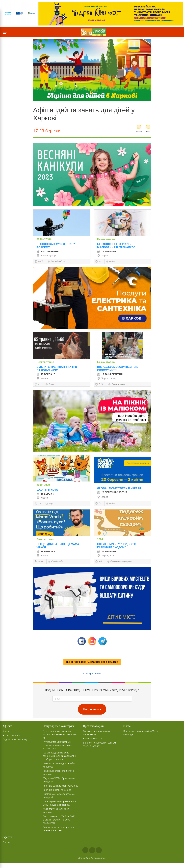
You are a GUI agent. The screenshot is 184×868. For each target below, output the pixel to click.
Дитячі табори (56, 261)
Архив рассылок (92, 674)
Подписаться (92, 709)
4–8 (99, 561)
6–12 (39, 261)
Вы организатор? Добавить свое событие (92, 662)
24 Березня (106, 552)
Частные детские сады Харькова (60, 786)
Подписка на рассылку (15, 739)
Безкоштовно (106, 239)
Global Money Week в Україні (119, 488)
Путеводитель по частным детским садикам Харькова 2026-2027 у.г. (58, 745)
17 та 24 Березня (110, 374)
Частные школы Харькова (57, 790)
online (110, 261)
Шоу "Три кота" (48, 490)
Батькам (39, 561)
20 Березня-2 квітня (112, 492)
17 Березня (46, 374)
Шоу (49, 504)
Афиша (6, 731)
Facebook (85, 850)
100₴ (100, 539)
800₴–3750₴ (44, 239)
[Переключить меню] (5, 32)
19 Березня (46, 552)
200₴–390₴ (43, 485)
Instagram (92, 850)
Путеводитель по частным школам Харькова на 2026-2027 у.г (60, 734)
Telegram (99, 850)
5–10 (99, 384)
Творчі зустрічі (117, 384)
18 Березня (106, 251)
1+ (38, 504)
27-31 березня (48, 251)
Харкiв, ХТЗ (106, 555)
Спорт (50, 384)
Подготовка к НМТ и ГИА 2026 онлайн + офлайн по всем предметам (59, 820)
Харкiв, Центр (46, 256)
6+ (98, 503)
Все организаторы (93, 739)
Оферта (6, 842)
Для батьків (55, 561)
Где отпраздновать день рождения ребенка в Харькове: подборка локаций (59, 756)
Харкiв (103, 256)
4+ (98, 261)
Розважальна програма (120, 561)
